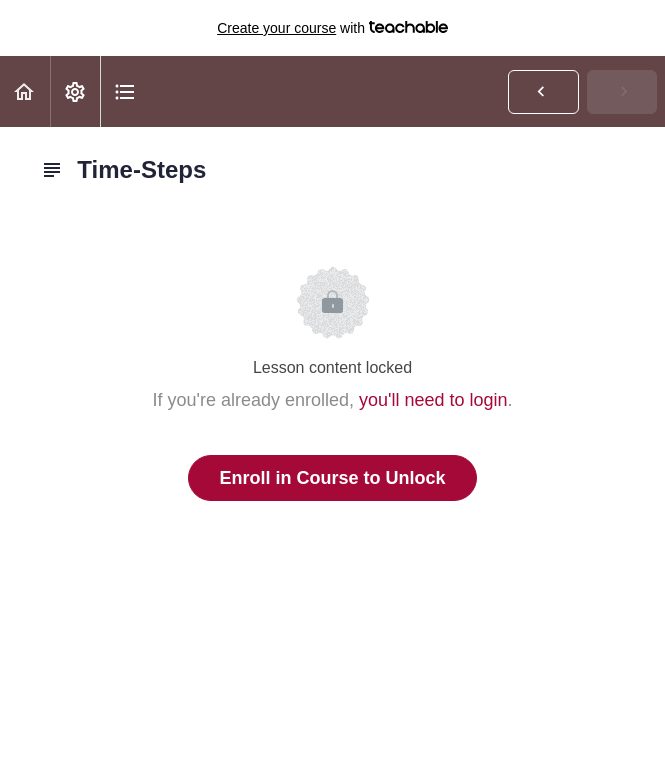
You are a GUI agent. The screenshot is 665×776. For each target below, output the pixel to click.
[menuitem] (75, 91)
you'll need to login (433, 400)
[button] (25, 91)
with (332, 28)
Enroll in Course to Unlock (332, 478)
